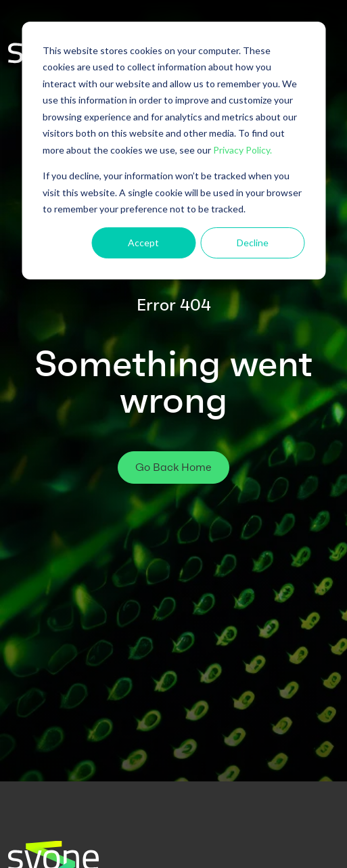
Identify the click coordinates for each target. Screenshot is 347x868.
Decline (253, 243)
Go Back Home (173, 467)
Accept (143, 243)
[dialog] (173, 151)
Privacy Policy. (242, 150)
